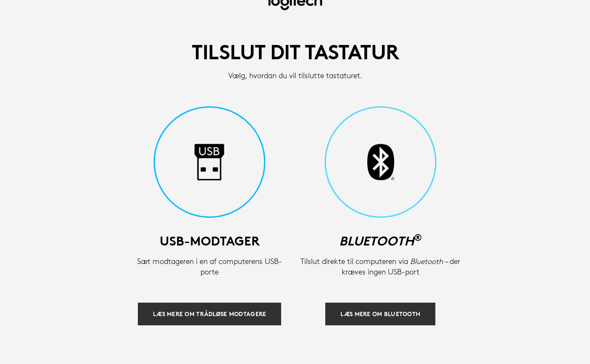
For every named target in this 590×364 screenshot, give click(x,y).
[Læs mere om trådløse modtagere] (209, 314)
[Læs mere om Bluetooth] (380, 314)
